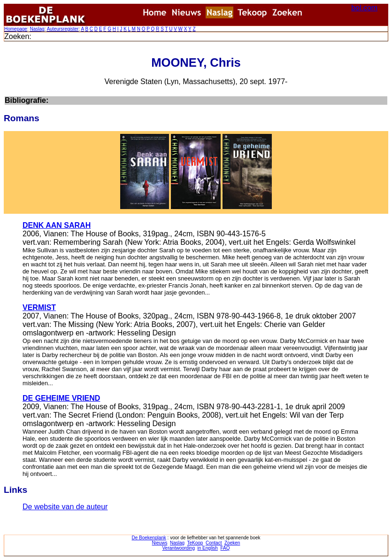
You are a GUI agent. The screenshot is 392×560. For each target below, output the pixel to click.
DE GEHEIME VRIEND (61, 398)
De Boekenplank (149, 538)
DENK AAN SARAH (57, 225)
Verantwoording (179, 548)
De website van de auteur (65, 507)
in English (208, 548)
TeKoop (195, 543)
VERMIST (39, 307)
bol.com (364, 8)
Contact (214, 543)
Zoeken (232, 543)
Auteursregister (63, 29)
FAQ (225, 548)
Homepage (16, 29)
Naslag (37, 29)
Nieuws (160, 543)
